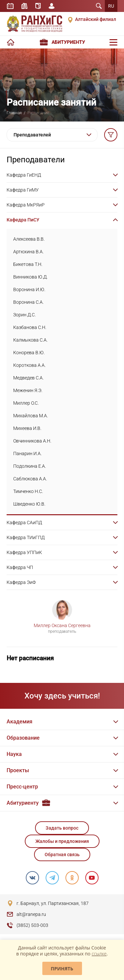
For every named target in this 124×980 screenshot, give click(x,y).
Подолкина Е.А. (30, 466)
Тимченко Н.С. (28, 491)
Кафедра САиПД (24, 523)
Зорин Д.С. (24, 315)
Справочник (38, 6)
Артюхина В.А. (28, 252)
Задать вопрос (62, 828)
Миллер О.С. (26, 403)
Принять (62, 969)
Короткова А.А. (29, 365)
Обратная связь (62, 855)
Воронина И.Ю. (29, 289)
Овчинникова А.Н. (32, 441)
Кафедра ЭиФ (21, 582)
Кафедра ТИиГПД (26, 537)
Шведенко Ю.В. (29, 504)
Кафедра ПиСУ (23, 220)
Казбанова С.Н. (30, 327)
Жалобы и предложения (62, 841)
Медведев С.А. (28, 378)
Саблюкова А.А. (30, 479)
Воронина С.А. (28, 302)
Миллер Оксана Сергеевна (62, 625)
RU (111, 6)
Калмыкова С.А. (30, 340)
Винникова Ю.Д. (30, 277)
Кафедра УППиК (24, 552)
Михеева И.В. (27, 428)
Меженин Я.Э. (28, 390)
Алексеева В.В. (29, 239)
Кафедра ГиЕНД (24, 175)
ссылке (99, 954)
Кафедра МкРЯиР (26, 205)
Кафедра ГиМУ (23, 190)
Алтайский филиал (96, 19)
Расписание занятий (10, 6)
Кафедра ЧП (20, 567)
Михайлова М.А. (31, 416)
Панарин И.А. (27, 453)
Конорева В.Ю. (29, 353)
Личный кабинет (52, 6)
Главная (14, 113)
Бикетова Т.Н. (28, 264)
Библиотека (24, 6)
